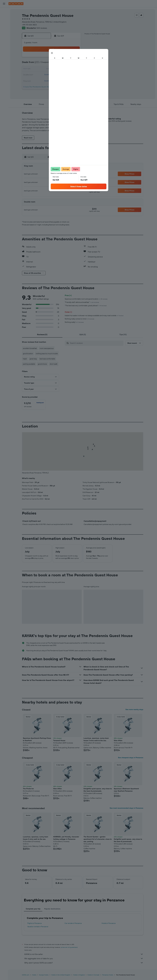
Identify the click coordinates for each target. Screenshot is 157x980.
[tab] (42, 334)
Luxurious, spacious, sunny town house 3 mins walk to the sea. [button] (96, 739)
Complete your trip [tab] (33, 909)
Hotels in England (79, 975)
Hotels (34, 975)
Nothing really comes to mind (80, 319)
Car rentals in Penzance (73, 923)
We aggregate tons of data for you (84, 958)
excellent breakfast (30, 348)
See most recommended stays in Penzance (126, 808)
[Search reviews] (96, 343)
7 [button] (69, 64)
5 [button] (57, 64)
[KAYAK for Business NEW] (4, 48)
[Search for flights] (4, 11)
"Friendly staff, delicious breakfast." (82, 302)
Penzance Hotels (108, 975)
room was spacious (47, 348)
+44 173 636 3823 (29, 25)
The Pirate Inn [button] (28, 789)
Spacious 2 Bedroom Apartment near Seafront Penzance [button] (126, 790)
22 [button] (75, 75)
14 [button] (69, 69)
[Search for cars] (4, 21)
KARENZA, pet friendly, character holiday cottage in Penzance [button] (66, 838)
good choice (42, 364)
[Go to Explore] (4, 38)
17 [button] (46, 75)
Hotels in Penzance (109, 923)
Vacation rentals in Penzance (38, 927)
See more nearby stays (134, 709)
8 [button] (75, 64)
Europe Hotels (44, 975)
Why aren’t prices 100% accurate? (84, 963)
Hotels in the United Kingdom (61, 975)
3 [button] (46, 64)
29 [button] (75, 81)
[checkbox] (34, 405)
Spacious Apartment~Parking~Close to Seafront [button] (37, 739)
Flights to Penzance (35, 923)
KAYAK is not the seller (84, 954)
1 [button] (75, 58)
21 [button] (69, 75)
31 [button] (46, 86)
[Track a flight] (4, 43)
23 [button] (40, 81)
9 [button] (40, 69)
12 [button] (57, 69)
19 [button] (57, 75)
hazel (25, 359)
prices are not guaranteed (69, 947)
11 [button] (52, 69)
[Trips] (4, 54)
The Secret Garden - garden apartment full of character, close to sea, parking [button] (98, 839)
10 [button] (46, 69)
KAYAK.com (26, 975)
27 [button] (63, 81)
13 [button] (63, 69)
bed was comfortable (47, 359)
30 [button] (40, 86)
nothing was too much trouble (47, 354)
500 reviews (42, 28)
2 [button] (40, 64)
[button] (4, 4)
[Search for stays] (4, 16)
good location (28, 354)
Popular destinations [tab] (52, 909)
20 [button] (63, 75)
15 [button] (75, 69)
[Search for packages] (4, 26)
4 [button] (52, 64)
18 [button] (52, 75)
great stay (33, 359)
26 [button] (57, 81)
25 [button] (52, 81)
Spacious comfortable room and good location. (86, 299)
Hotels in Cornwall (93, 975)
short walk (54, 364)
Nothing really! (74, 322)
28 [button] (69, 81)
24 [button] (46, 81)
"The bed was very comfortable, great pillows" (86, 306)
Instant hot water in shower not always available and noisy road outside (94, 315)
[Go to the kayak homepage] (16, 4)
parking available (29, 364)
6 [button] (63, 64)
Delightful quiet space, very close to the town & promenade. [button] (98, 790)
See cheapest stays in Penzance (131, 758)
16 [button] (40, 75)
